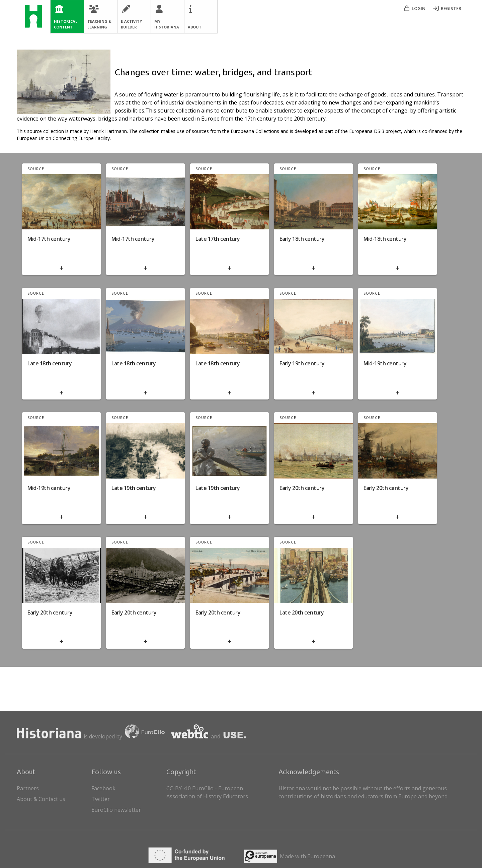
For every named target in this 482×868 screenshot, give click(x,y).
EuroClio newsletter (116, 810)
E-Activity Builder (131, 24)
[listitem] (127, 787)
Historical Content (66, 24)
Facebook (103, 788)
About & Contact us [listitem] (53, 798)
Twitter (101, 799)
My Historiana (167, 24)
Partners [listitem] (53, 787)
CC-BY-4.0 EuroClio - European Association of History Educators (207, 792)
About (195, 27)
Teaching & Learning (99, 24)
